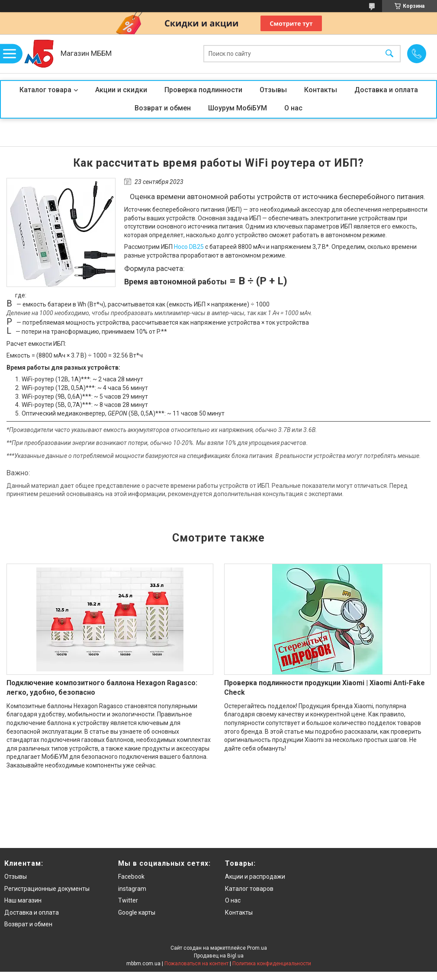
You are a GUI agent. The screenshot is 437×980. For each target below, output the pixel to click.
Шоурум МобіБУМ (238, 108)
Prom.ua (257, 948)
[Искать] (389, 54)
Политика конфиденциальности (272, 964)
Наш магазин (23, 900)
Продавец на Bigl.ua (219, 956)
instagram (132, 889)
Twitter (128, 900)
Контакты (321, 90)
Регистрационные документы (47, 889)
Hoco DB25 (189, 247)
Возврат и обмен (163, 108)
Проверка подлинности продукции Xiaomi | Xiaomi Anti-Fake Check (325, 688)
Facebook (131, 877)
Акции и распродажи (255, 877)
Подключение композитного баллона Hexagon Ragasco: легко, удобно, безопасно (102, 688)
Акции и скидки (121, 90)
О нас (293, 108)
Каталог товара (45, 90)
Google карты (137, 912)
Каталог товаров (249, 889)
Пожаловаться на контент (196, 964)
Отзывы (273, 90)
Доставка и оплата (386, 90)
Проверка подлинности (203, 90)
